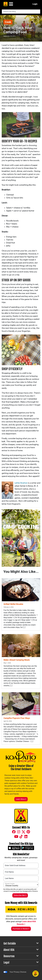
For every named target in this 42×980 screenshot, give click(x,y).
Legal (21, 962)
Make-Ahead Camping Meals (17, 660)
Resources (21, 956)
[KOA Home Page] (6, 4)
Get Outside (21, 943)
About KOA (21, 950)
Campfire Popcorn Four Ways (17, 718)
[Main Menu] (11, 4)
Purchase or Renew (21, 929)
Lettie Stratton (21, 483)
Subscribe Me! (20, 895)
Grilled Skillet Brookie (13, 604)
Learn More (21, 799)
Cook (8, 22)
